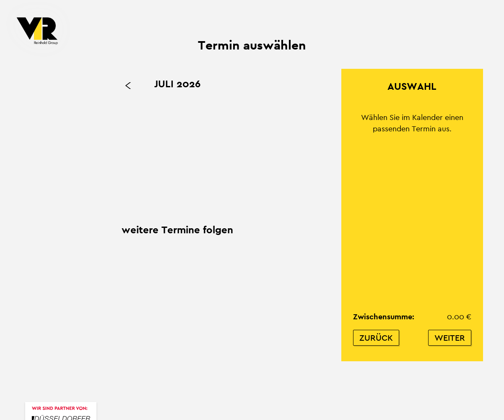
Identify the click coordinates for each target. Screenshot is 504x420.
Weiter (450, 338)
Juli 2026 (177, 84)
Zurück (376, 338)
